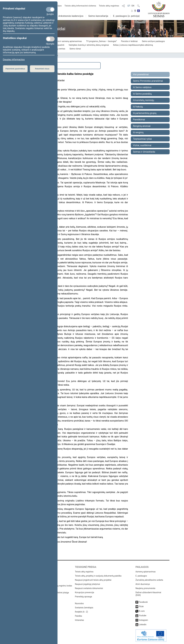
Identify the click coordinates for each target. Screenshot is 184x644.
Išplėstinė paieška (27, 66)
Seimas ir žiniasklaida (144, 152)
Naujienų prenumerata (145, 588)
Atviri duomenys (143, 584)
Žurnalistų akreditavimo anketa (149, 580)
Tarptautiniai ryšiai (142, 139)
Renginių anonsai (142, 126)
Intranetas (79, 620)
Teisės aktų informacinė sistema (80, 6)
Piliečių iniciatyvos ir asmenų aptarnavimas (63, 41)
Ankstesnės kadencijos (71, 16)
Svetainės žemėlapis (84, 608)
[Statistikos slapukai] (50, 39)
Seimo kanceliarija (98, 16)
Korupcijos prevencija (84, 592)
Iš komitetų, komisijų (144, 100)
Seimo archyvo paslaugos (153, 41)
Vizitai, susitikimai (142, 145)
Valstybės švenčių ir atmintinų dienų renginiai (89, 45)
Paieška (78, 616)
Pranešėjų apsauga (83, 597)
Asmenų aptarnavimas (145, 572)
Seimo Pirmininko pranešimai (148, 81)
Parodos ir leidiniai (129, 41)
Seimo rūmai (75, 49)
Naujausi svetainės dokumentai (89, 588)
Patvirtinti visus (42, 69)
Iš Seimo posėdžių (142, 94)
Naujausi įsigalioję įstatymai (87, 584)
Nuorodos (79, 603)
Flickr (141, 606)
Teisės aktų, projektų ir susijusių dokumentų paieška (98, 576)
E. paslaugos (141, 576)
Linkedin (143, 625)
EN (133, 6)
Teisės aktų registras (109, 6)
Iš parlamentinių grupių (145, 113)
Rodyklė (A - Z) (81, 612)
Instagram (143, 620)
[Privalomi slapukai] (50, 9)
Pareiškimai (139, 120)
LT (129, 6)
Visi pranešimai (141, 74)
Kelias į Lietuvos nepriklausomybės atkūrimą (133, 45)
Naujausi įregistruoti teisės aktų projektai (93, 580)
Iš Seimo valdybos (142, 87)
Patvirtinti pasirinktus (15, 69)
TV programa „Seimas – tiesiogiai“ (101, 41)
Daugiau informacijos (14, 60)
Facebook (143, 602)
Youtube (143, 615)
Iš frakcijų (138, 107)
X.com (142, 611)
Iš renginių (138, 132)
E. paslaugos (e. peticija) (126, 16)
